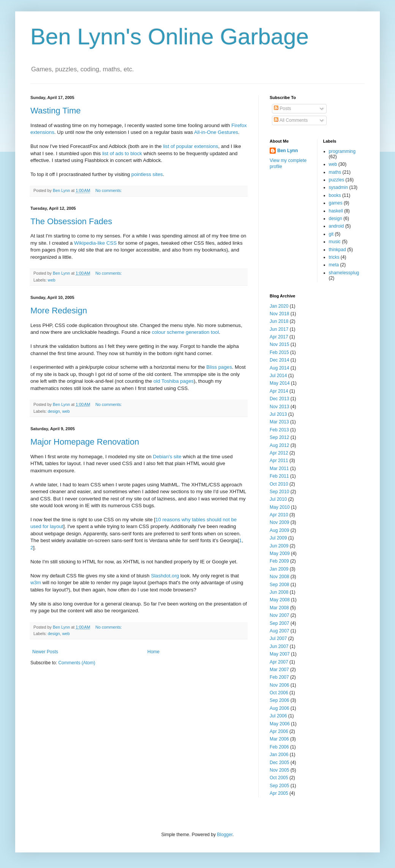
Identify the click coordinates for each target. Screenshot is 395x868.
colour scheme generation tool (186, 332)
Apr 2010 (279, 515)
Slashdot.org (165, 576)
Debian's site (167, 457)
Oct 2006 (279, 693)
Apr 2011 (279, 461)
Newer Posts (45, 652)
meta (334, 265)
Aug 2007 (279, 631)
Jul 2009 (278, 538)
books (335, 195)
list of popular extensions (190, 146)
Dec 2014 (279, 360)
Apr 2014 (279, 391)
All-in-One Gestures (216, 132)
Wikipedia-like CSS (95, 243)
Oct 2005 (279, 778)
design (54, 411)
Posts (282, 108)
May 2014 (280, 383)
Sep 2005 (279, 786)
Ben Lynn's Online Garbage (170, 37)
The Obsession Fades (71, 221)
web (52, 280)
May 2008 (280, 600)
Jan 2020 (279, 306)
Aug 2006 (279, 708)
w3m (36, 583)
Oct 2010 (279, 484)
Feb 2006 (279, 747)
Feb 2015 (279, 352)
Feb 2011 (279, 476)
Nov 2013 (279, 407)
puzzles (337, 180)
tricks (334, 257)
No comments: (109, 190)
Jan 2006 (279, 755)
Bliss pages (219, 367)
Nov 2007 (279, 615)
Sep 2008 (279, 585)
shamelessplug (344, 273)
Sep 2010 (279, 492)
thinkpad (337, 250)
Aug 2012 (279, 445)
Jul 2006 (278, 716)
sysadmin (339, 187)
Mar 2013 (279, 422)
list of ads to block (122, 153)
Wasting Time (55, 111)
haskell (336, 211)
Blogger (225, 835)
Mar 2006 (279, 739)
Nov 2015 (279, 344)
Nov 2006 (279, 685)
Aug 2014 (279, 368)
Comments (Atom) (77, 663)
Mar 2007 (279, 670)
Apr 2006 (279, 731)
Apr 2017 (279, 337)
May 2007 (280, 654)
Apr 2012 (279, 453)
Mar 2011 (279, 469)
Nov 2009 (279, 522)
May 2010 (280, 507)
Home (153, 652)
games (336, 203)
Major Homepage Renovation (85, 442)
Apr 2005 (279, 793)
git (331, 234)
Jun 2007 (279, 646)
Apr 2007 (279, 662)
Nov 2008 (279, 577)
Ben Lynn (288, 151)
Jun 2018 (279, 321)
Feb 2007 (279, 677)
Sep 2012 (279, 437)
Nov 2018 (279, 314)
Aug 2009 (279, 530)
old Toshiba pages (174, 381)
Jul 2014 (278, 376)
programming (342, 151)
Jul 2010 (278, 499)
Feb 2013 (279, 430)
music (335, 242)
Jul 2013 (278, 414)
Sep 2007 (279, 623)
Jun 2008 (279, 592)
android (337, 226)
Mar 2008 (279, 608)
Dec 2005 (279, 763)
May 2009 (280, 554)
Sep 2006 (279, 700)
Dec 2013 (279, 399)
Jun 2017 (279, 329)
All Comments (291, 120)
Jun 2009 (279, 546)
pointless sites (147, 174)
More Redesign (59, 311)
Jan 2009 (279, 569)
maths (335, 172)
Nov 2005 (279, 770)
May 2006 (280, 724)
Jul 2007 (278, 638)
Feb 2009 (279, 561)
